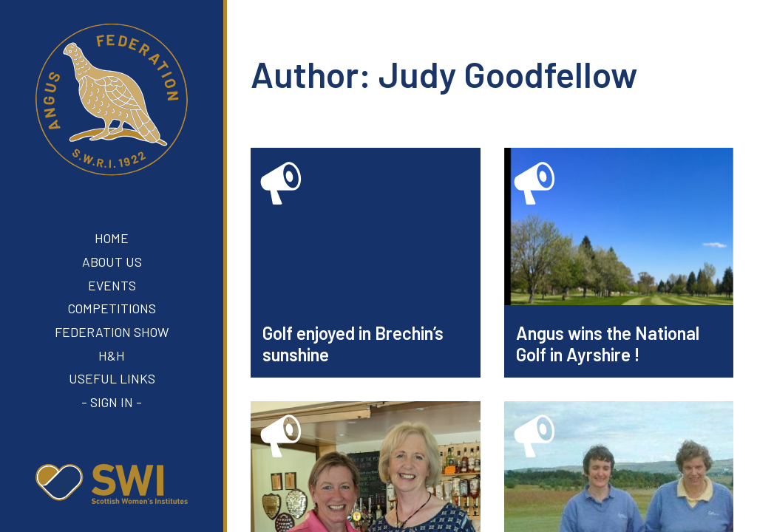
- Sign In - (112, 402)
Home (112, 238)
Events (112, 285)
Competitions (112, 308)
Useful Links (112, 378)
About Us (112, 262)
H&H (112, 355)
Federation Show (112, 332)
